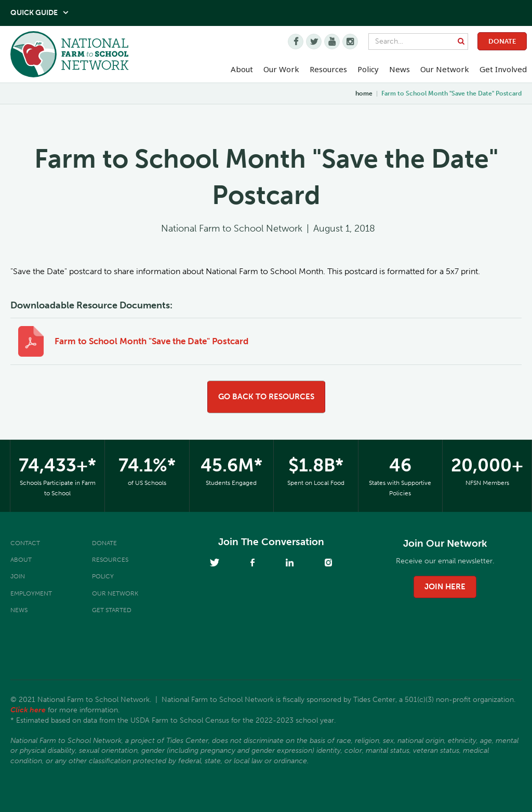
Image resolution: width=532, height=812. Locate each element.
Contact (25, 543)
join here (445, 587)
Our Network (445, 69)
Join (18, 576)
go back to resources (266, 397)
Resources (328, 69)
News (19, 610)
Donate (502, 41)
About (21, 560)
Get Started (112, 610)
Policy (103, 576)
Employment (31, 593)
